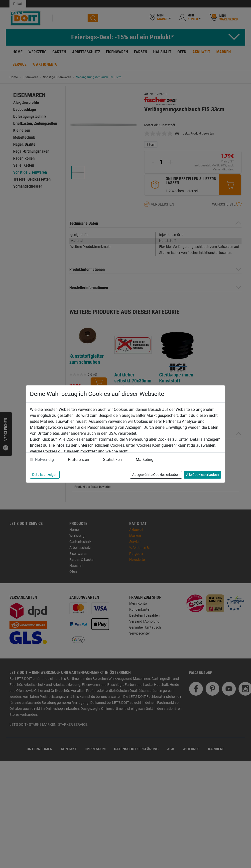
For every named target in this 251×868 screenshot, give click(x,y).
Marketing (145, 460)
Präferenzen (78, 460)
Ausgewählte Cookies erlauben (156, 475)
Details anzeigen (45, 475)
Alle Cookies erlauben (202, 475)
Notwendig (44, 460)
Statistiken (112, 460)
